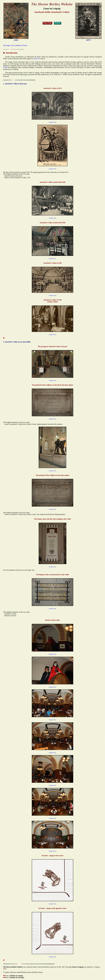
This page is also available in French (15, 45)
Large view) (53, 258)
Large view (52, 122)
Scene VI (37, 59)
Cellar (5, 67)
